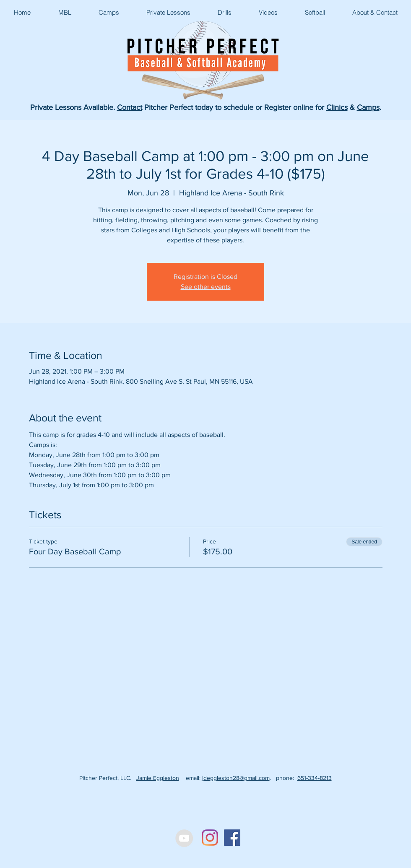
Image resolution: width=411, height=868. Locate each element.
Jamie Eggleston (158, 778)
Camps (368, 107)
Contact (130, 107)
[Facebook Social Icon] (232, 838)
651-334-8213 (315, 778)
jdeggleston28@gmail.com (236, 778)
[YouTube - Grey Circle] (184, 838)
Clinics (337, 107)
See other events (206, 287)
